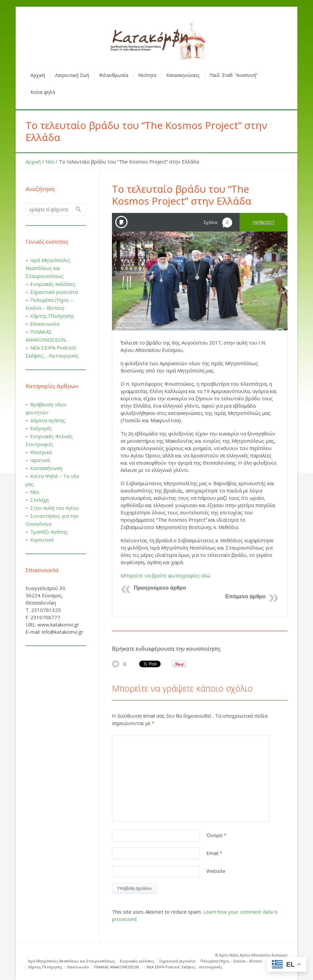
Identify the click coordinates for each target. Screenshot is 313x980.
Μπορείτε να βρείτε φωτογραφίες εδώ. (166, 575)
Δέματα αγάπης (48, 420)
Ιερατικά (40, 460)
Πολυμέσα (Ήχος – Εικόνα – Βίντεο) (231, 961)
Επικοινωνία (45, 324)
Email (214, 853)
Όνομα (216, 835)
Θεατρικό (41, 452)
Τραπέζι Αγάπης (49, 532)
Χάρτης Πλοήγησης (52, 316)
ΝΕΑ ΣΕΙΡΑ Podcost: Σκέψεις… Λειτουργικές (184, 967)
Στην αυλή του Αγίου (54, 508)
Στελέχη (39, 500)
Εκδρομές (41, 428)
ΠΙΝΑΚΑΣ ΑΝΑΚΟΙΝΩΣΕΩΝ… (118, 967)
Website (216, 871)
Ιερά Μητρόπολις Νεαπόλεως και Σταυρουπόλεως (48, 268)
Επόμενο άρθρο (246, 596)
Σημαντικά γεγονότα (54, 292)
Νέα (50, 162)
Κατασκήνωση (46, 468)
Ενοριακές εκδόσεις (53, 284)
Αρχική (33, 162)
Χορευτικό (42, 540)
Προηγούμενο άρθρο (160, 588)
